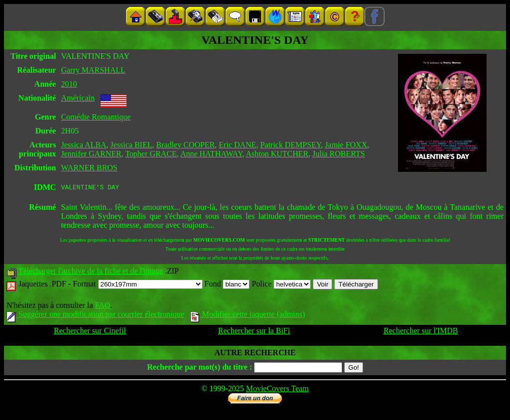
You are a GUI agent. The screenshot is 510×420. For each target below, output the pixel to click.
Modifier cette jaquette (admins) (248, 316)
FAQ (102, 307)
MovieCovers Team (277, 390)
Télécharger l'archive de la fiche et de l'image (91, 272)
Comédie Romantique (96, 117)
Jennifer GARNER (91, 154)
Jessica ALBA (83, 145)
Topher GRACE (151, 154)
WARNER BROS (89, 168)
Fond (227, 285)
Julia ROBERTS (338, 154)
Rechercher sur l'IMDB (421, 332)
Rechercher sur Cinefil (90, 332)
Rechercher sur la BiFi (254, 332)
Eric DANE (237, 145)
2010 (69, 84)
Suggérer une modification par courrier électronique (95, 316)
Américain (78, 98)
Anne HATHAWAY (211, 154)
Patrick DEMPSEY (290, 145)
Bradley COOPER (186, 145)
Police (281, 285)
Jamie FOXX (346, 145)
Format (137, 285)
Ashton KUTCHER (277, 154)
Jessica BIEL (131, 145)
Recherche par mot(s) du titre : (199, 368)
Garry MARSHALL (93, 70)
